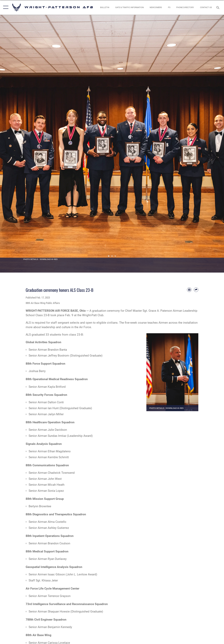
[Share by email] (196, 290)
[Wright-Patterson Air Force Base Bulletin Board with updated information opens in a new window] (105, 7)
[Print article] (189, 290)
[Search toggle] (218, 7)
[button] (5, 7)
